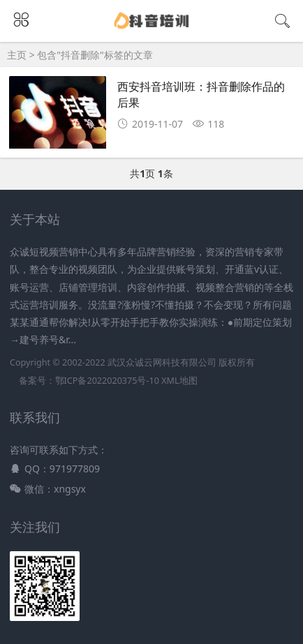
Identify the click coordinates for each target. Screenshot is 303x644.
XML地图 (179, 381)
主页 (17, 55)
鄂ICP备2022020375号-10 (107, 381)
